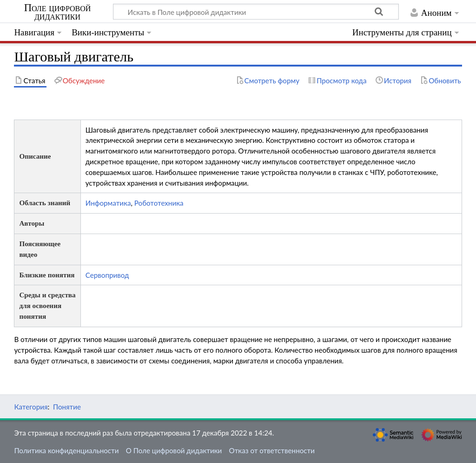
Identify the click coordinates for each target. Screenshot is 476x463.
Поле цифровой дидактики (58, 12)
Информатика (108, 203)
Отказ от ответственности (272, 450)
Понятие (67, 407)
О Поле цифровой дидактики (174, 450)
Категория (31, 407)
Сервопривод (107, 275)
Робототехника (159, 203)
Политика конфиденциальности (66, 450)
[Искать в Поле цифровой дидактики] (256, 12)
